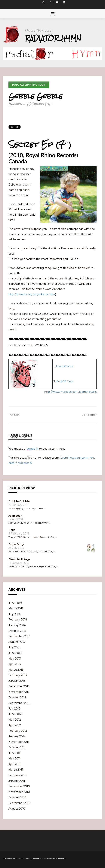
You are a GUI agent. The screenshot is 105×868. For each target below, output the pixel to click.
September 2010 (20, 803)
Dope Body (16, 544)
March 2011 (16, 770)
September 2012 (19, 703)
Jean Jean (15, 516)
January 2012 (17, 736)
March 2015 (16, 608)
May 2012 (15, 720)
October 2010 (17, 797)
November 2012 (19, 692)
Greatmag (46, 859)
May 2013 (15, 659)
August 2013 (17, 642)
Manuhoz (15, 104)
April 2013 (15, 664)
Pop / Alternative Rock (29, 85)
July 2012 (14, 709)
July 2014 (14, 614)
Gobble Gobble (19, 501)
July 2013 (14, 647)
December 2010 (19, 786)
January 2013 (17, 681)
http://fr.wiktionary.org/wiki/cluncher (32, 294)
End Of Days (65, 381)
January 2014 (17, 625)
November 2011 (19, 742)
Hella (12, 530)
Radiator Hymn (53, 38)
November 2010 (19, 792)
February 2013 (18, 675)
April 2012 (15, 725)
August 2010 (17, 809)
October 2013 (17, 631)
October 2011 (17, 747)
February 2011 (17, 775)
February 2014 (18, 620)
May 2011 (14, 759)
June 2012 (15, 714)
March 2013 (16, 670)
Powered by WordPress (17, 859)
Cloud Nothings (19, 559)
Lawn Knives (64, 366)
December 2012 (19, 686)
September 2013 (19, 636)
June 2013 (15, 653)
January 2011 (17, 781)
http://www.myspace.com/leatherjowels (70, 392)
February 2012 (18, 731)
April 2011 (14, 764)
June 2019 (15, 603)
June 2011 (15, 753)
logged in (32, 449)
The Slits (14, 415)
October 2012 (17, 697)
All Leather (90, 415)
